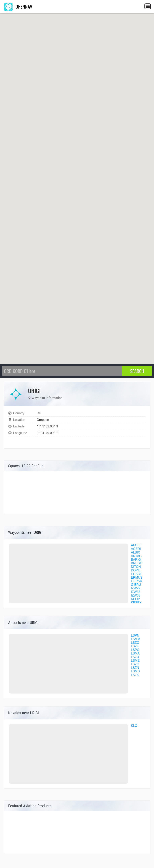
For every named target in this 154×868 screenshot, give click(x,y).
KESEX (136, 603)
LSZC (135, 664)
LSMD (135, 671)
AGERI (136, 549)
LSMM (135, 639)
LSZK (135, 675)
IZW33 (136, 592)
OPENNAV (18, 6)
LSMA (135, 653)
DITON (136, 567)
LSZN (135, 668)
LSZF (135, 646)
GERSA (136, 581)
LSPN (135, 635)
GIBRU (136, 585)
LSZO (135, 643)
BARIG (136, 560)
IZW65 (136, 595)
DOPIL (136, 570)
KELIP (135, 599)
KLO (134, 726)
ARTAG (136, 556)
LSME (135, 661)
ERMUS (137, 578)
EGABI (136, 574)
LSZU (135, 657)
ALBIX (135, 552)
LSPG (135, 650)
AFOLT (136, 545)
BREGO (137, 563)
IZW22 (136, 588)
